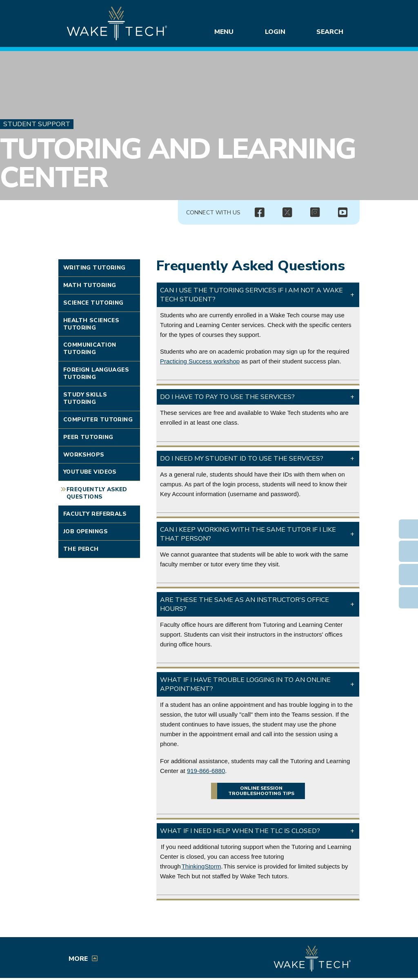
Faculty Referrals (95, 514)
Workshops (84, 455)
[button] (258, 295)
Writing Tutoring (94, 268)
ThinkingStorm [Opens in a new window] (201, 866)
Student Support (37, 124)
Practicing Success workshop (200, 361)
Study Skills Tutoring (85, 398)
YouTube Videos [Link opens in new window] (90, 472)
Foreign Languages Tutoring (96, 373)
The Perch (81, 549)
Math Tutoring (90, 285)
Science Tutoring (93, 303)
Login (277, 32)
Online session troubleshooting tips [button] (261, 791)
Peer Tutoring (88, 437)
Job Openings (86, 531)
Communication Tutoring (90, 349)
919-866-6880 (206, 771)
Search (331, 32)
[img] (259, 213)
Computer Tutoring (98, 420)
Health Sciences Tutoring (91, 324)
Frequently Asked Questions (97, 493)
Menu (226, 32)
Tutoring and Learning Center (178, 163)
